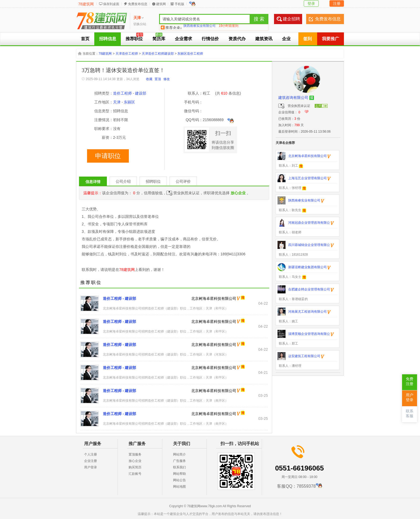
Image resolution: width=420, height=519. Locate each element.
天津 (117, 102)
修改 (167, 79)
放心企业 (135, 461)
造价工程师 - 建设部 (119, 298)
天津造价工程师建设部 (158, 54)
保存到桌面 (111, 4)
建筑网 (161, 4)
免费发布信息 (138, 4)
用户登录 (91, 467)
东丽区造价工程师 (190, 54)
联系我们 (179, 467)
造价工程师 (122, 93)
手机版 (179, 4)
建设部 (141, 93)
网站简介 (179, 454)
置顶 (158, 79)
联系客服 (410, 414)
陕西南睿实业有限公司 (200, 27)
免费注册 (410, 381)
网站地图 (179, 487)
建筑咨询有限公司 (293, 98)
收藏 (149, 79)
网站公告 (179, 480)
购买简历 (135, 467)
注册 (337, 3)
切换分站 (140, 24)
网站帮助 (179, 474)
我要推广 (331, 39)
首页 (85, 39)
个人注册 (91, 454)
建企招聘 (291, 19)
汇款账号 (135, 474)
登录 (311, 3)
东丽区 (129, 102)
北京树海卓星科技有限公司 (214, 298)
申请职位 (108, 156)
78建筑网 (86, 4)
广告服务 (179, 461)
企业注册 (91, 461)
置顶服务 (135, 454)
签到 (307, 39)
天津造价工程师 (127, 54)
